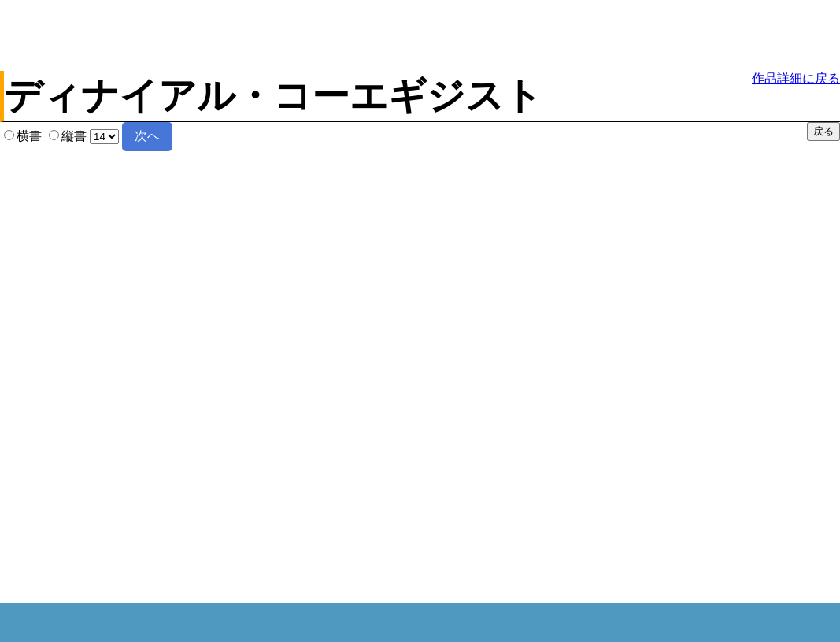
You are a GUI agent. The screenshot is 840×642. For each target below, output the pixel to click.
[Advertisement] (418, 35)
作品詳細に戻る (796, 78)
